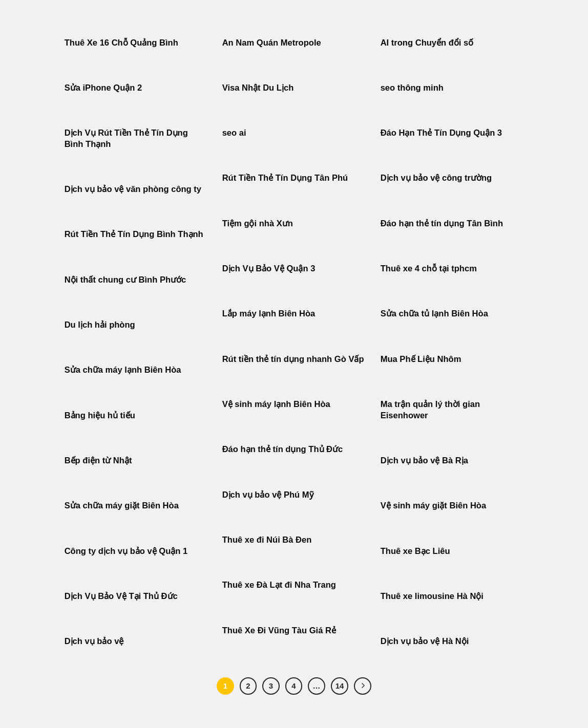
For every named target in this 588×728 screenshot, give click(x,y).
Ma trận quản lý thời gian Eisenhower (430, 410)
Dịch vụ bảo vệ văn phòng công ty (133, 189)
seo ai (234, 133)
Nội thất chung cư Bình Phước (125, 280)
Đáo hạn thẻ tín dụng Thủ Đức (283, 449)
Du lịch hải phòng (100, 325)
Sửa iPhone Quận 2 (104, 88)
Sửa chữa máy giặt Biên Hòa (123, 506)
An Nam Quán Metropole (272, 43)
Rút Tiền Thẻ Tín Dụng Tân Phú (285, 178)
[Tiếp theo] (363, 686)
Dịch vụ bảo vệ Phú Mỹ (268, 495)
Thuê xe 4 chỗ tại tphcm (429, 269)
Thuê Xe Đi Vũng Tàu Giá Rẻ (279, 630)
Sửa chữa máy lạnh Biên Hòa (123, 370)
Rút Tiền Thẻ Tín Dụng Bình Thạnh (135, 234)
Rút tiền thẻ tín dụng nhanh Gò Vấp (293, 359)
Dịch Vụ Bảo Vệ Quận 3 (269, 269)
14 (340, 686)
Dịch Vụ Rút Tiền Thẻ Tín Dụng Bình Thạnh (126, 138)
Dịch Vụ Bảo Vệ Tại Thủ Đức (121, 596)
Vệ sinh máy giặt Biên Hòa (435, 506)
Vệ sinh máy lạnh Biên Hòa (276, 404)
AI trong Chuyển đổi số (427, 43)
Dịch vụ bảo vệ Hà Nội (425, 641)
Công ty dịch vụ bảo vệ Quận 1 (126, 551)
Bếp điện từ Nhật (98, 461)
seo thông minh (412, 88)
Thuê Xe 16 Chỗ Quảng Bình (121, 43)
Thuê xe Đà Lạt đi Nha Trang (279, 585)
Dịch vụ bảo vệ (94, 641)
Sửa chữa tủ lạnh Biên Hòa (434, 314)
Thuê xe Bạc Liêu (415, 551)
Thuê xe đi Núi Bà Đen (267, 540)
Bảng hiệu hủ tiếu (100, 415)
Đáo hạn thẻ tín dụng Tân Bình (442, 223)
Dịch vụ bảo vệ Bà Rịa (424, 461)
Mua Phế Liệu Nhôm (421, 359)
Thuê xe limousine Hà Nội (432, 596)
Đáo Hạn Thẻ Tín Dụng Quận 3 (441, 133)
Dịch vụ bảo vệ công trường (436, 178)
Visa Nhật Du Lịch (258, 88)
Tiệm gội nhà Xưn (258, 223)
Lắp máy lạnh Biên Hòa (269, 314)
